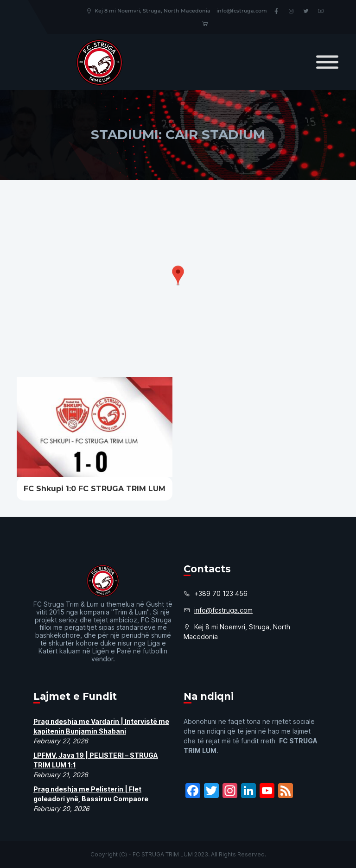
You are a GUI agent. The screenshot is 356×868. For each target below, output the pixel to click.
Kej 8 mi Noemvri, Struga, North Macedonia (148, 11)
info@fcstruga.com (242, 11)
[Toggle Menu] (327, 62)
